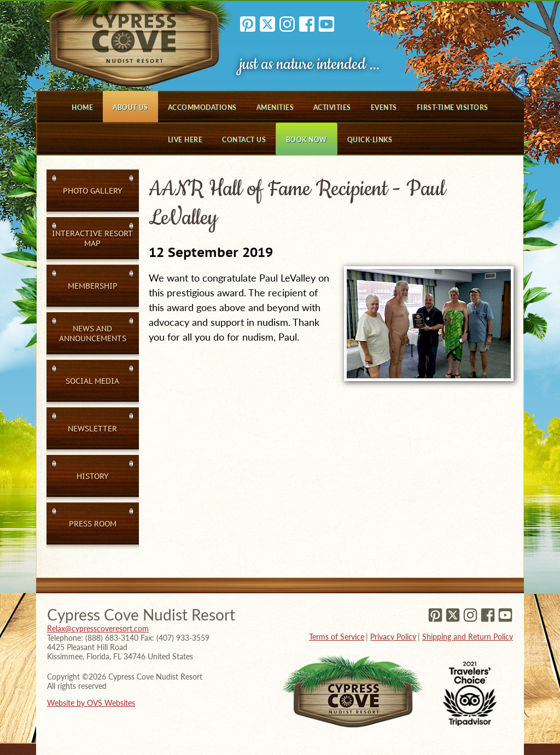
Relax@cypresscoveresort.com (98, 628)
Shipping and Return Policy (468, 637)
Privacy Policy (393, 637)
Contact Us (244, 140)
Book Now (307, 140)
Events (384, 107)
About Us (130, 107)
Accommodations (202, 107)
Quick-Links (370, 140)
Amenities (275, 107)
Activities (332, 107)
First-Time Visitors (453, 107)
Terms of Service (337, 637)
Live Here (185, 140)
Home (82, 107)
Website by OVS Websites (91, 703)
